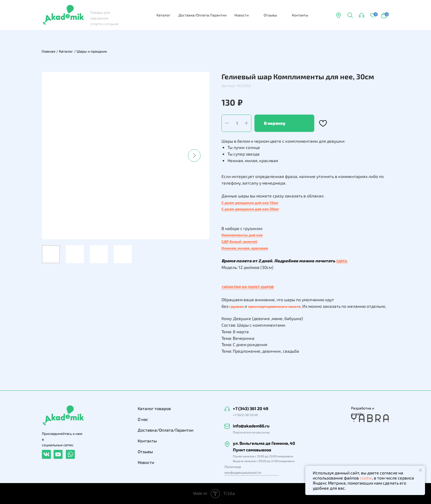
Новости (242, 15)
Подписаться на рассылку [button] (251, 432)
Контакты (300, 15)
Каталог (164, 15)
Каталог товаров (154, 408)
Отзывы (270, 15)
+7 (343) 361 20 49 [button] (251, 408)
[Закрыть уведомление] (421, 470)
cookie (366, 478)
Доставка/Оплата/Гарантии (202, 15)
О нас (143, 419)
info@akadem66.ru (251, 426)
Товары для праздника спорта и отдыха (104, 18)
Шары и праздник (92, 51)
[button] (362, 15)
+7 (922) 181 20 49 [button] (245, 415)
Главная (48, 51)
